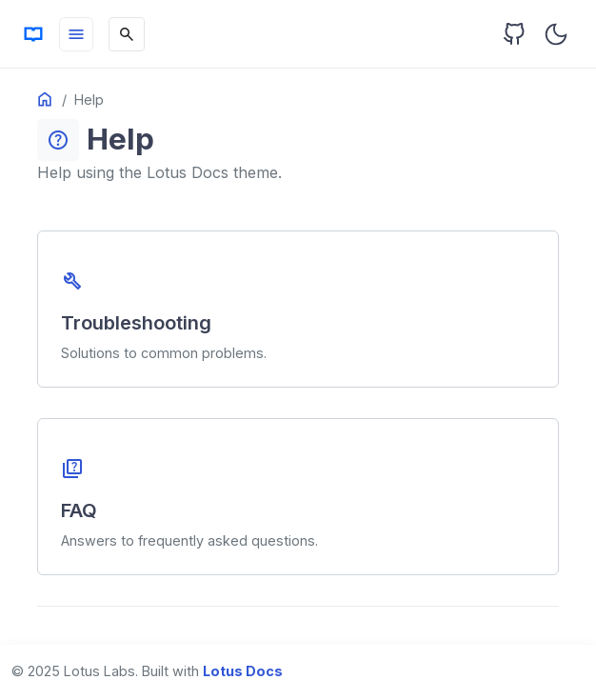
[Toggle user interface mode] (556, 34)
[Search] (127, 34)
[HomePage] (33, 34)
